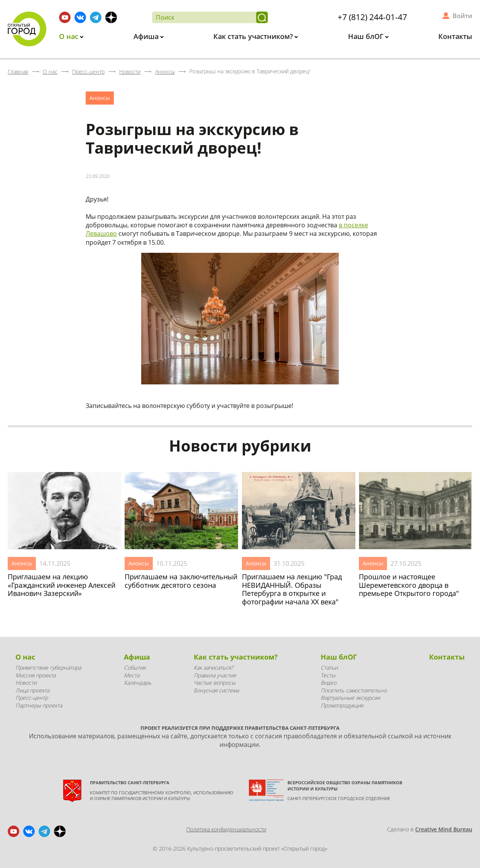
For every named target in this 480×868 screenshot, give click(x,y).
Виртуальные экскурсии (350, 698)
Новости (26, 683)
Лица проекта (32, 690)
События (135, 667)
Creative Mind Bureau (444, 829)
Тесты (328, 675)
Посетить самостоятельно (354, 690)
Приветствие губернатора (48, 667)
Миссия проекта (35, 675)
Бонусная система (216, 690)
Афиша (147, 36)
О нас (70, 36)
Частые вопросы (215, 683)
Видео (329, 683)
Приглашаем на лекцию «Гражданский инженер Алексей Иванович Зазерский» (62, 585)
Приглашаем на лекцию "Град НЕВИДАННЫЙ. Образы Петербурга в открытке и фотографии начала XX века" (292, 589)
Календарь (138, 683)
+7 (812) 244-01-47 (372, 17)
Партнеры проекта (39, 705)
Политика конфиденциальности (226, 829)
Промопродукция (342, 705)
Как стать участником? (254, 36)
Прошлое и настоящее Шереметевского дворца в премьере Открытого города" (409, 585)
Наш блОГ (367, 36)
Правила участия (215, 675)
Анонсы (100, 98)
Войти (462, 16)
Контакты (455, 36)
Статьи (329, 667)
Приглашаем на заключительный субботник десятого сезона (181, 581)
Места (132, 675)
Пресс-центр (32, 698)
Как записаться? (213, 667)
